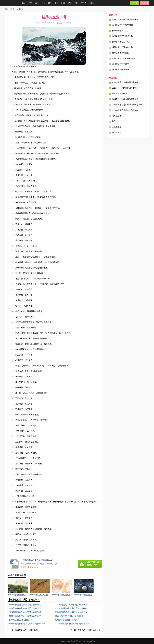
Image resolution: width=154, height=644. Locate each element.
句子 (24, 3)
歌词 (57, 3)
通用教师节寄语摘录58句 (122, 36)
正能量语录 (117, 127)
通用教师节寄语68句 (120, 64)
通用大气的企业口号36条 (66, 620)
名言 (30, 3)
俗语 (76, 3)
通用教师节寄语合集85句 (122, 47)
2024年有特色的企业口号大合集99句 (71, 612)
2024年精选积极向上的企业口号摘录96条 (27, 624)
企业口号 (20, 9)
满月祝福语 (117, 116)
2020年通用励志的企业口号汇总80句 (127, 105)
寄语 (70, 3)
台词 (43, 3)
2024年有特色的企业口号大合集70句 (25, 616)
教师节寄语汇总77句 (120, 42)
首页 (6, 9)
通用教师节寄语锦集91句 (122, 25)
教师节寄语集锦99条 (120, 53)
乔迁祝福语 (117, 132)
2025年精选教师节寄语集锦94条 (125, 19)
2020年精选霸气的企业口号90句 (125, 110)
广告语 (84, 3)
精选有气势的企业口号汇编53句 (69, 616)
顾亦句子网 (75, 641)
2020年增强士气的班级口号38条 (125, 82)
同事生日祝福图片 (120, 94)
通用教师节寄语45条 (120, 70)
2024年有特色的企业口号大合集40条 (71, 605)
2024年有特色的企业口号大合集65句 (25, 605)
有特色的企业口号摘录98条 (89, 630)
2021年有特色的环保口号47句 (124, 88)
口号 (50, 3)
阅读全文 (60, 23)
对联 (63, 3)
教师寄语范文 (118, 31)
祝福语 (92, 3)
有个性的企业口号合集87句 (21, 620)
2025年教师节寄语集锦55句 (123, 58)
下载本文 (68, 23)
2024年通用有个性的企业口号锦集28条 (72, 624)
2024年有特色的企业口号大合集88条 (71, 608)
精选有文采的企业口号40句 (26, 630)
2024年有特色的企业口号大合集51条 (25, 612)
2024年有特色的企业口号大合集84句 (25, 608)
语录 (37, 3)
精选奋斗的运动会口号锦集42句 (125, 99)
